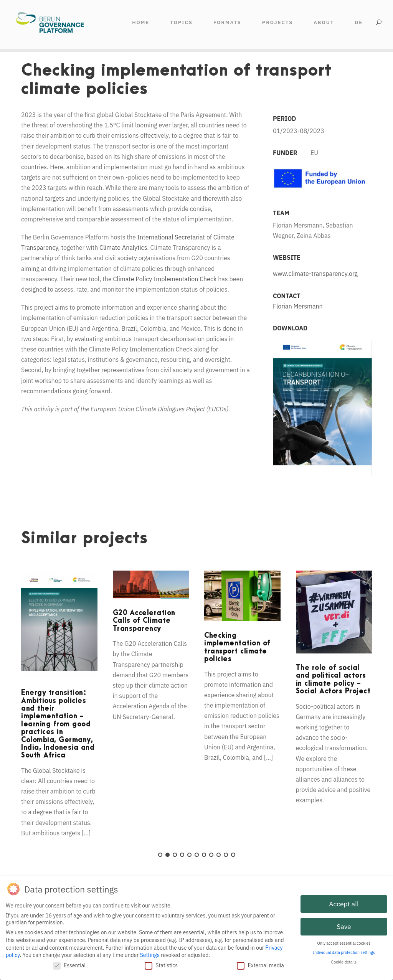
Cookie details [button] (344, 961)
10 (226, 855)
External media (260, 965)
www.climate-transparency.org (315, 274)
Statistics (161, 965)
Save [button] (344, 926)
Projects (277, 22)
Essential (69, 965)
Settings (150, 954)
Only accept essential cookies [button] (344, 942)
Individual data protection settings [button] (344, 952)
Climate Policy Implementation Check (165, 279)
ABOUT (324, 22)
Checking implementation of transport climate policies (237, 647)
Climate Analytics (123, 247)
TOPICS (181, 22)
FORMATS (227, 22)
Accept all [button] (344, 903)
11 (233, 855)
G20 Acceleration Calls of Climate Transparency (144, 621)
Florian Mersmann (298, 306)
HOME (141, 22)
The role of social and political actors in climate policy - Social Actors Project (333, 680)
